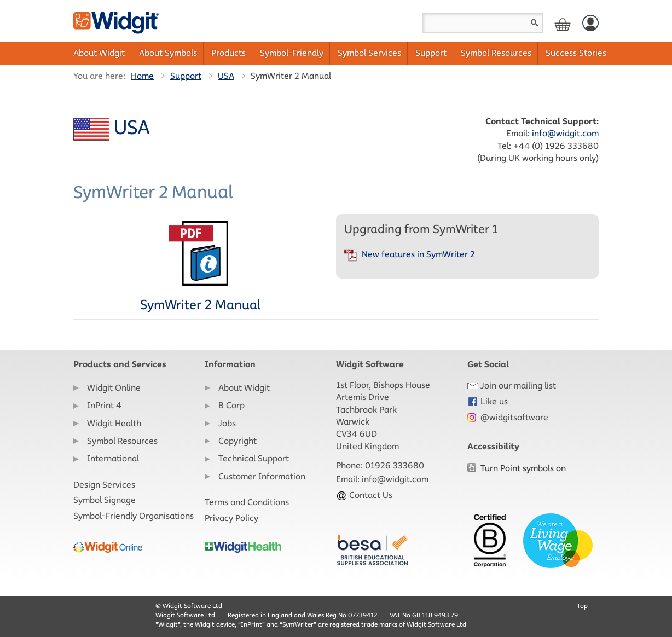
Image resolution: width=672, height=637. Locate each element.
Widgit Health (114, 423)
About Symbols (168, 53)
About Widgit (99, 53)
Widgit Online (114, 388)
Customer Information (262, 476)
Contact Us (364, 495)
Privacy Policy (231, 518)
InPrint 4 (104, 405)
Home (142, 76)
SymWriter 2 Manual (200, 267)
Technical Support (254, 458)
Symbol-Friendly (292, 53)
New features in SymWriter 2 (410, 254)
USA (226, 76)
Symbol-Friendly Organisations (134, 516)
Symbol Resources (496, 53)
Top (582, 606)
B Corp (231, 405)
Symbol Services (369, 53)
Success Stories (576, 53)
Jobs (227, 423)
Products (228, 53)
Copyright (237, 441)
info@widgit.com (565, 133)
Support (431, 53)
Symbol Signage (105, 500)
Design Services (104, 485)
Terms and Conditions (247, 502)
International (113, 458)
